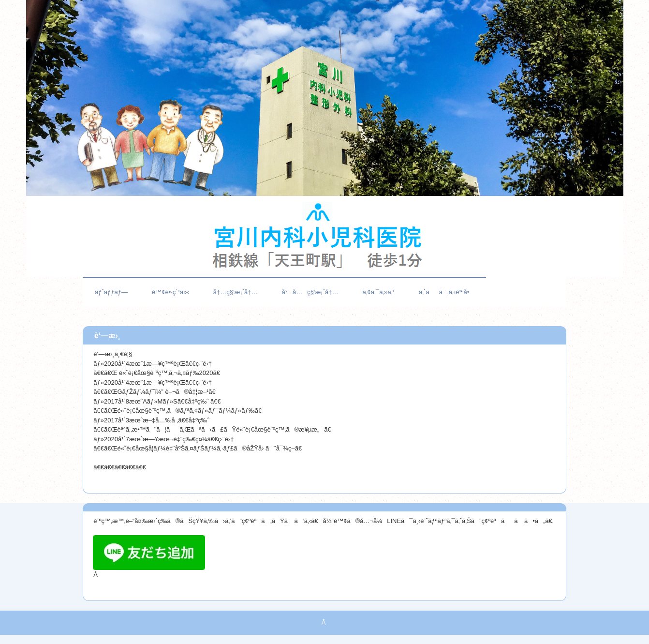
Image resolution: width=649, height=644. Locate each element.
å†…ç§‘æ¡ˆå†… (236, 292)
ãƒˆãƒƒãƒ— (111, 292)
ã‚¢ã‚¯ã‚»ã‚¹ (379, 292)
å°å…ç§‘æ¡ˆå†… (310, 292)
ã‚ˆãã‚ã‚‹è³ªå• (446, 292)
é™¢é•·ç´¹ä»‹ (170, 292)
